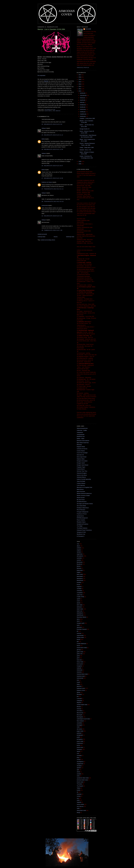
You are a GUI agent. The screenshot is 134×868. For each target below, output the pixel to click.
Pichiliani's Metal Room (83, 508)
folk (78, 642)
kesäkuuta (83, 107)
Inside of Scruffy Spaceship (84, 479)
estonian (79, 633)
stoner (78, 772)
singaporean (80, 764)
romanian (79, 755)
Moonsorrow (80, 713)
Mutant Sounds (81, 498)
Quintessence (80, 516)
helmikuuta (83, 116)
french (78, 646)
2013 (80, 84)
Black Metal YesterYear (83, 443)
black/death (80, 576)
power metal (80, 741)
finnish (78, 639)
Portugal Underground (83, 512)
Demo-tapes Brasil (82, 457)
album (78, 546)
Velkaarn (44, 128)
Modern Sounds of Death (83, 496)
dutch (78, 625)
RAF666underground (82, 518)
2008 (80, 164)
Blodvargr (79, 445)
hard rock (79, 660)
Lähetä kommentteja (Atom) (48, 240)
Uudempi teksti (41, 237)
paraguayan (80, 735)
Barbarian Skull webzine (83, 441)
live (54, 111)
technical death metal (82, 780)
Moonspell (79, 715)
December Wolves (82, 617)
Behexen (79, 568)
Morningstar (80, 717)
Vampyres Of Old (81, 532)
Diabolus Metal (81, 459)
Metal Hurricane (81, 491)
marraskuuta (83, 95)
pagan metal (80, 731)
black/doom (80, 578)
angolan (79, 550)
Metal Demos (80, 489)
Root (78, 758)
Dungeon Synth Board (83, 465)
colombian (79, 591)
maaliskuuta (83, 114)
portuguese (80, 739)
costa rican (80, 595)
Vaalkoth (79, 802)
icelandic (79, 668)
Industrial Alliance (81, 477)
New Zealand (80, 721)
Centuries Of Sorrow (82, 449)
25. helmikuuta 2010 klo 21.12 (52, 135)
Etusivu (56, 237)
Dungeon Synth (81, 463)
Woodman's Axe (81, 534)
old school (79, 729)
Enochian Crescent (82, 629)
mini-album (80, 711)
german (79, 650)
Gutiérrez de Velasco (47, 182)
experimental (80, 635)
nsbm (78, 727)
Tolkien (79, 788)
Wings (78, 812)
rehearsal (79, 749)
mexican (79, 709)
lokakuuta (83, 98)
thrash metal (80, 782)
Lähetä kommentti (42, 234)
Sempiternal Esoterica (82, 524)
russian (79, 760)
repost (78, 751)
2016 (80, 77)
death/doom (80, 613)
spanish (79, 768)
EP (78, 631)
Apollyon (79, 552)
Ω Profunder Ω (81, 536)
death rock (80, 611)
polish (78, 737)
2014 (80, 82)
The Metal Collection (82, 528)
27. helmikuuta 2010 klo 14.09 (52, 178)
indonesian (80, 670)
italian (78, 684)
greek (78, 656)
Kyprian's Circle (81, 690)
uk (77, 792)
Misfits (43, 139)
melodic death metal (82, 705)
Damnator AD (80, 455)
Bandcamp (80, 562)
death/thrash (80, 615)
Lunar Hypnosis (81, 485)
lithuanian (79, 694)
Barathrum (80, 564)
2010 (80, 91)
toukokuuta (83, 109)
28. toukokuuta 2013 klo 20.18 (53, 201)
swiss (78, 776)
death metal (80, 609)
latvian (78, 692)
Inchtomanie (45, 205)
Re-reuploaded (41, 75)
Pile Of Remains (81, 510)
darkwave (79, 607)
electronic (79, 627)
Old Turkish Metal (81, 506)
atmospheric (80, 556)
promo (78, 745)
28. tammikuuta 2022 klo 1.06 (52, 230)
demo (78, 619)
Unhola (79, 796)
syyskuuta (83, 100)
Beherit (79, 566)
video (78, 808)
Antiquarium (80, 432)
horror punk (80, 664)
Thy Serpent (80, 786)
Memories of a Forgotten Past (84, 487)
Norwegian (80, 725)
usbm (78, 800)
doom (78, 621)
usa (78, 798)
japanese (79, 686)
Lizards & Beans (81, 483)
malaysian (79, 701)
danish (78, 603)
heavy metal (80, 662)
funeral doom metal (82, 648)
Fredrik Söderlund (81, 644)
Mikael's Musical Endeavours (84, 493)
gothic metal (80, 652)
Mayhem (79, 703)
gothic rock (80, 654)
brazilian (79, 582)
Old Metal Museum (82, 502)
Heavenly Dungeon (82, 473)
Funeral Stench (81, 469)
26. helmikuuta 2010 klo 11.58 (52, 149)
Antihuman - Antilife (82, 430)
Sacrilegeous (80, 762)
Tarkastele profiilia (83, 68)
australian (79, 558)
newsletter (79, 723)
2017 (80, 75)
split (78, 770)
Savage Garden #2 (85, 129)
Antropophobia (81, 434)
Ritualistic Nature (81, 522)
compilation (80, 593)
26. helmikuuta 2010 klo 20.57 (52, 166)
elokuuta (82, 102)
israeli (78, 682)
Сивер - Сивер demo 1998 (87, 147)
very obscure (80, 806)
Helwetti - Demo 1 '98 (85, 150)
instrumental (80, 678)
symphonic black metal (83, 778)
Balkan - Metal (80, 439)
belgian (79, 572)
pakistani (79, 733)
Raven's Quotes (81, 520)
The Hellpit (80, 526)
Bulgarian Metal (81, 447)
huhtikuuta (83, 112)
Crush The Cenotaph (82, 453)
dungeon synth (81, 623)
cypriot (78, 599)
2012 (80, 86)
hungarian (79, 666)
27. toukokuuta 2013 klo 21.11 (53, 189)
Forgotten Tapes (81, 467)
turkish (78, 790)
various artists (80, 804)
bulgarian (79, 587)
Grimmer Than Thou (82, 471)
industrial (79, 672)
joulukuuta (83, 93)
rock (78, 753)
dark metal (80, 605)
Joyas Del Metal (81, 481)
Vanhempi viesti (70, 237)
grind (78, 658)
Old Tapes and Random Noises (85, 504)
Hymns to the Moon (82, 475)
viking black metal (81, 810)
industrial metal (81, 676)
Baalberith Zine (81, 436)
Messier (79, 707)
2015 (80, 79)
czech (78, 601)
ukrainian (79, 794)
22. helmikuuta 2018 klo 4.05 (52, 216)
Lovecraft (79, 699)
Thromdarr (80, 784)
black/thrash (80, 580)
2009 (80, 161)
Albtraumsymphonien (82, 428)
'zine (78, 544)
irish (78, 680)
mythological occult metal (83, 719)
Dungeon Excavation (82, 461)
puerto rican (80, 747)
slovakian (79, 766)
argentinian (80, 554)
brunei (78, 585)
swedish (58, 111)
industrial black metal (82, 674)
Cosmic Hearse (81, 451)
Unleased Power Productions (84, 530)
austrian (79, 560)
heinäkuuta (83, 105)
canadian (79, 589)
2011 (80, 89)
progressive (80, 743)
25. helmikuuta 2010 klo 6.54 (52, 124)
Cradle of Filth (80, 597)
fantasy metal (80, 637)
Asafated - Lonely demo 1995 (87, 118)
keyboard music (81, 688)
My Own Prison (81, 500)
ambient (79, 548)
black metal (48, 111)
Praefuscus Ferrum (82, 514)
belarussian (80, 570)
